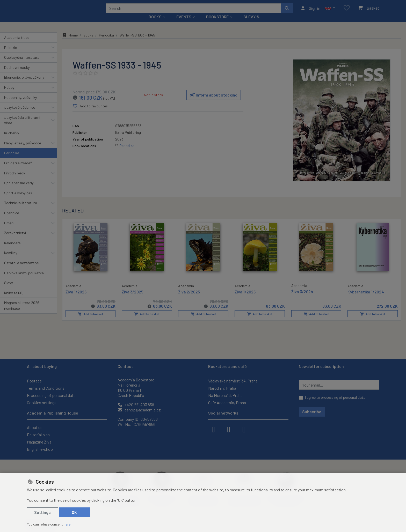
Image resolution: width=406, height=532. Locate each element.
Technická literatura (21, 210)
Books (88, 42)
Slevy (9, 290)
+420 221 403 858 (136, 405)
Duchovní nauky (17, 74)
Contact (125, 366)
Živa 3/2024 (302, 298)
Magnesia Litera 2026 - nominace (23, 312)
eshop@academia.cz (139, 410)
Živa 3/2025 (132, 298)
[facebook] (213, 429)
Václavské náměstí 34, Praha (233, 381)
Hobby (9, 94)
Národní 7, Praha (222, 388)
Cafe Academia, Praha (227, 402)
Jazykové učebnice (20, 114)
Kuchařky (12, 140)
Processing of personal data (51, 395)
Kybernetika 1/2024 (366, 298)
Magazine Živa (39, 442)
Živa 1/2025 (245, 298)
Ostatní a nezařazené (21, 270)
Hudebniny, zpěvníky (21, 104)
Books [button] (155, 24)
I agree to (335, 397)
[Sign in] (310, 12)
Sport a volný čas (18, 200)
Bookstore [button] (217, 24)
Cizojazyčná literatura (22, 64)
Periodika (12, 160)
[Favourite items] (347, 12)
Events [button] (184, 24)
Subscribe (312, 412)
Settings (42, 512)
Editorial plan (38, 435)
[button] (330, 12)
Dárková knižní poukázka (24, 280)
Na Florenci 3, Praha (225, 395)
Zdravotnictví (15, 240)
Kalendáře (12, 250)
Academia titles (17, 44)
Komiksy (11, 260)
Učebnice (12, 220)
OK (74, 512)
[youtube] (244, 429)
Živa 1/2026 (76, 298)
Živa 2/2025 (189, 298)
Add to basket (90, 321)
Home (70, 42)
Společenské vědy (19, 190)
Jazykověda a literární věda (22, 127)
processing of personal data (343, 397)
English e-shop (40, 449)
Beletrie (11, 54)
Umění (9, 230)
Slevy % (252, 24)
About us (35, 427)
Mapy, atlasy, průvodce (23, 150)
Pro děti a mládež (18, 170)
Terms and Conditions (46, 388)
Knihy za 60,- (15, 300)
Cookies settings (42, 402)
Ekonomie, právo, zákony (24, 84)
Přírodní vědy (15, 180)
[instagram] (229, 429)
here (67, 524)
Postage (34, 381)
